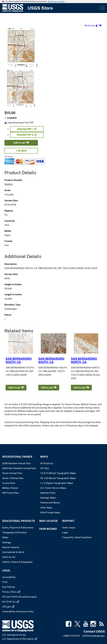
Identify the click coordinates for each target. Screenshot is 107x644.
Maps (44, 457)
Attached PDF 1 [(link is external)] (27, 129)
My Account (91, 25)
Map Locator (48, 521)
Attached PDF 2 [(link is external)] (27, 135)
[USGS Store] (51, 8)
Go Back (21, 151)
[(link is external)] (11, 592)
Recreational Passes (17, 457)
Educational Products (19, 521)
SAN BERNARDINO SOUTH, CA (19, 360)
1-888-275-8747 (71, 636)
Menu (102, 8)
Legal (6, 570)
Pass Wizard (48, 529)
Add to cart (21, 143)
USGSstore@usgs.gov (93, 636)
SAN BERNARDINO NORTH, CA (84, 360)
